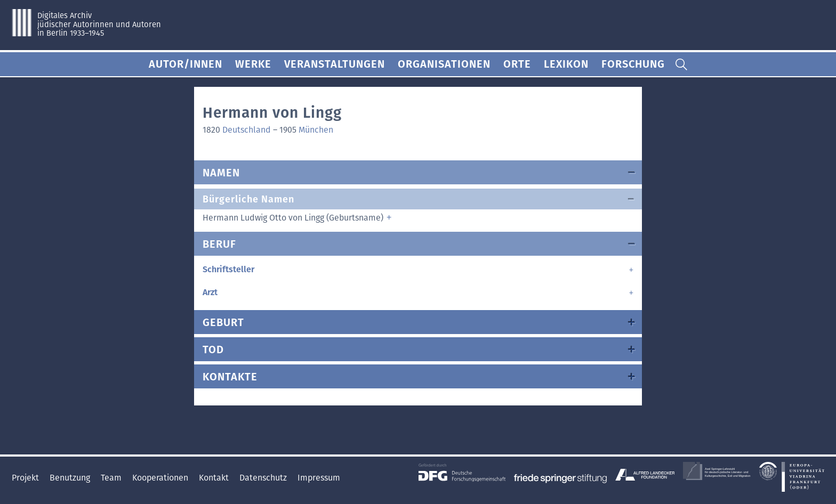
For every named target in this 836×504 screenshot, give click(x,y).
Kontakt (215, 478)
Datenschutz (264, 478)
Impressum (319, 478)
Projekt (26, 478)
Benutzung (71, 478)
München (316, 130)
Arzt (210, 292)
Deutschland (247, 130)
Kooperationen (161, 478)
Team (112, 478)
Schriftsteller (228, 269)
